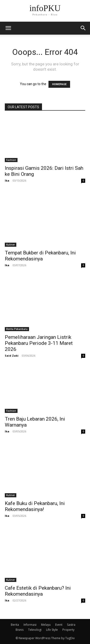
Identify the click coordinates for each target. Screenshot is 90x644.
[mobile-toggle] (8, 28)
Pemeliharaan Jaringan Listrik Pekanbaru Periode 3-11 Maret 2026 (39, 343)
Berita (15, 625)
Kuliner (11, 245)
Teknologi (35, 630)
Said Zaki (12, 356)
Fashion (11, 160)
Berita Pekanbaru (17, 329)
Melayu (46, 625)
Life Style (52, 630)
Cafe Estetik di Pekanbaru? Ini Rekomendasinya (38, 591)
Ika (7, 180)
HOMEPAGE (59, 84)
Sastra (71, 625)
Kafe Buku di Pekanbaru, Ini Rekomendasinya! (35, 506)
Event (59, 625)
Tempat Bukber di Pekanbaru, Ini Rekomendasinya (40, 256)
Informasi (30, 625)
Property (68, 630)
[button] (83, 28)
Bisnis (20, 630)
